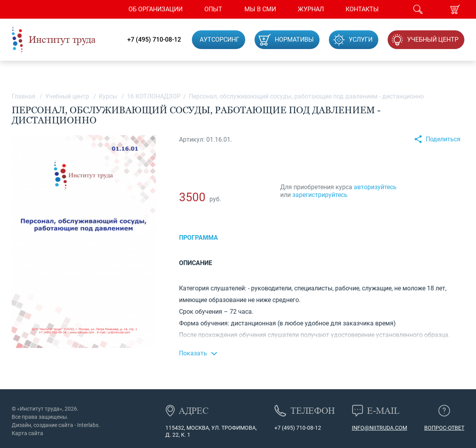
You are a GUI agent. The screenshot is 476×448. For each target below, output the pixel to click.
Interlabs (88, 425)
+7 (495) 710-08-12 (154, 40)
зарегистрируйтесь (320, 195)
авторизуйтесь (375, 187)
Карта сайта (27, 433)
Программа (198, 238)
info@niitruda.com (379, 428)
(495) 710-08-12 (301, 428)
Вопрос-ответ (444, 428)
